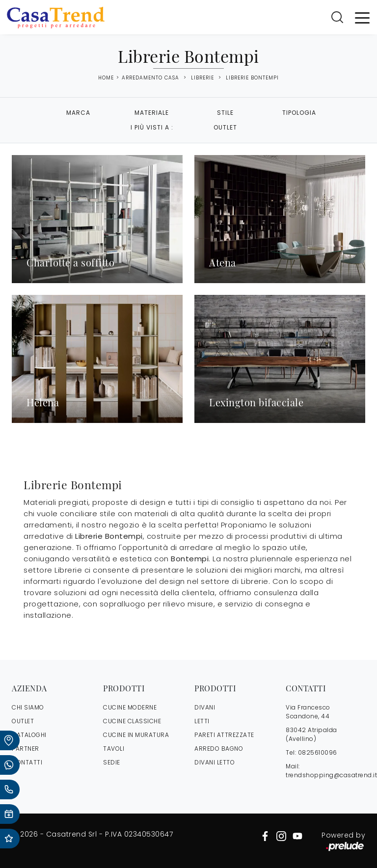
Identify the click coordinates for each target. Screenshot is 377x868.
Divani (205, 707)
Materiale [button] (152, 113)
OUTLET (23, 721)
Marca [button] (78, 113)
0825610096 (318, 752)
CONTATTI (27, 762)
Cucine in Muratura (136, 735)
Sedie (112, 762)
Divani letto (215, 762)
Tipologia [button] (299, 113)
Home (106, 78)
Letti (202, 721)
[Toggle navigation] (362, 17)
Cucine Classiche (132, 721)
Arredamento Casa (150, 78)
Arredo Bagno (219, 749)
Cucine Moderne (130, 707)
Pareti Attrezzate (224, 735)
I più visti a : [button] (152, 127)
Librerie (202, 78)
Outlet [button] (225, 127)
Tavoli (114, 749)
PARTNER (26, 749)
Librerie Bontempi (252, 78)
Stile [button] (225, 113)
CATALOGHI (29, 735)
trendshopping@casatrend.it (331, 775)
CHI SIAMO (28, 707)
